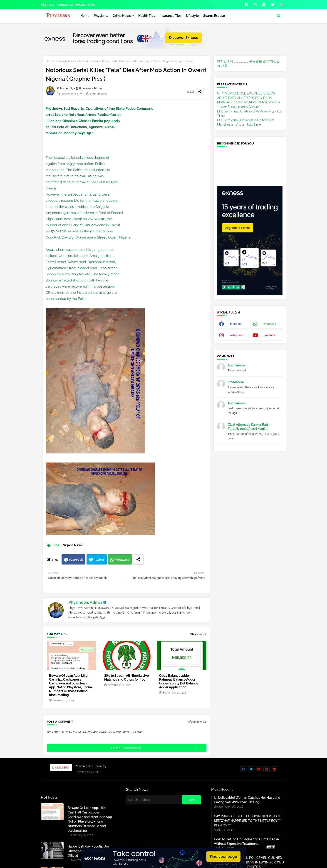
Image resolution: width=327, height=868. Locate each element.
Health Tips (147, 16)
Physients (101, 16)
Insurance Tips (171, 16)
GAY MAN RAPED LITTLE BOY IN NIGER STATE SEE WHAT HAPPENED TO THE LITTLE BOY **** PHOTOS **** (248, 821)
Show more (198, 634)
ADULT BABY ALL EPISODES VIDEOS (245, 98)
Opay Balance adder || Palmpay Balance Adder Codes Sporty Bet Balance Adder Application (179, 681)
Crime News (122, 16)
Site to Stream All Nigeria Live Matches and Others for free (126, 678)
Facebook (76, 560)
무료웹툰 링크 (259, 61)
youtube (270, 335)
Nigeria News (67, 61)
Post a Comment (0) (127, 748)
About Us (47, 5)
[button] (278, 16)
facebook (236, 324)
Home (85, 16)
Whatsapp (122, 560)
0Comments (197, 721)
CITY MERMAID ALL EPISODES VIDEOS (246, 93)
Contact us (65, 5)
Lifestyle (192, 16)
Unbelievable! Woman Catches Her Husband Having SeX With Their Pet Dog (247, 800)
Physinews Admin (85, 602)
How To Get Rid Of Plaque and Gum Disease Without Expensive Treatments (246, 841)
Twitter (99, 560)
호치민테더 (225, 61)
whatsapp (270, 324)
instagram (236, 335)
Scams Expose (214, 16)
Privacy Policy (86, 5)
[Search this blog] (154, 800)
